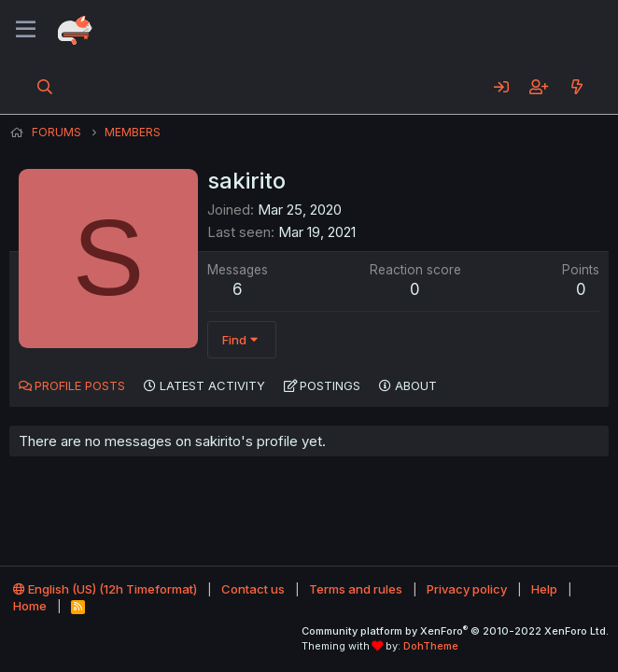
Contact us (253, 589)
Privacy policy (467, 589)
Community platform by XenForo (455, 631)
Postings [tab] (330, 385)
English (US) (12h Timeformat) (105, 589)
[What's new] (576, 87)
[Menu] (26, 30)
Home (30, 606)
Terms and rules (356, 589)
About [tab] (416, 385)
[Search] (45, 87)
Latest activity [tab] (212, 385)
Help (544, 589)
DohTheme (431, 646)
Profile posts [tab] (80, 385)
